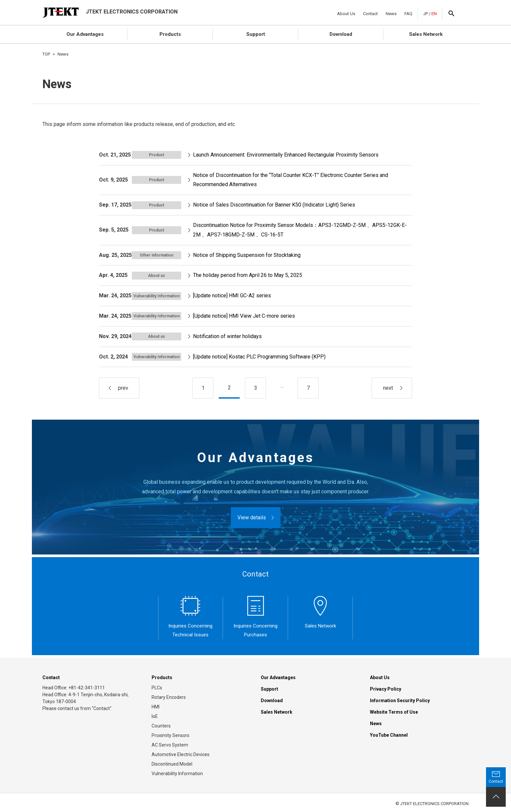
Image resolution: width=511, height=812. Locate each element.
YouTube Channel (389, 735)
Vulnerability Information (177, 774)
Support (256, 34)
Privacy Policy (386, 689)
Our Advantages (85, 34)
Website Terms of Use (394, 712)
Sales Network (426, 34)
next (388, 388)
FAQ (408, 14)
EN (434, 14)
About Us (346, 14)
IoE (155, 716)
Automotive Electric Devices (181, 754)
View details (252, 517)
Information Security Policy (400, 701)
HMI (156, 707)
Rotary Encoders (169, 697)
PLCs (157, 688)
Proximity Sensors (170, 735)
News (391, 14)
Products (170, 34)
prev (123, 388)
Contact (370, 14)
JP (426, 14)
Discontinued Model (172, 764)
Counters (161, 726)
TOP (46, 54)
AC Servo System (170, 745)
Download (341, 34)
